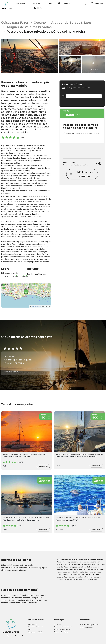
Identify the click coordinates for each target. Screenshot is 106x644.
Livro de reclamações (36, 627)
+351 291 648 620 (86, 625)
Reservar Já (43, 466)
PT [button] (82, 8)
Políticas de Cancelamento (63, 627)
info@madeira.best (87, 627)
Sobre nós (58, 624)
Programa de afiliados (36, 632)
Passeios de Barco (15, 454)
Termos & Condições (61, 632)
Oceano (40, 22)
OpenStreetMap (36, 306)
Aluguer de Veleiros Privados (29, 27)
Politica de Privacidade (62, 629)
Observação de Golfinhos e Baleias (74, 518)
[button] (26, 3)
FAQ (30, 629)
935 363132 (96, 625)
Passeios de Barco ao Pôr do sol (34, 454)
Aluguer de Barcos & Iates (71, 22)
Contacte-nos (33, 624)
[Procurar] (74, 3)
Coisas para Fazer (15, 22)
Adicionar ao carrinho (81, 174)
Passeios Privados (88, 454)
